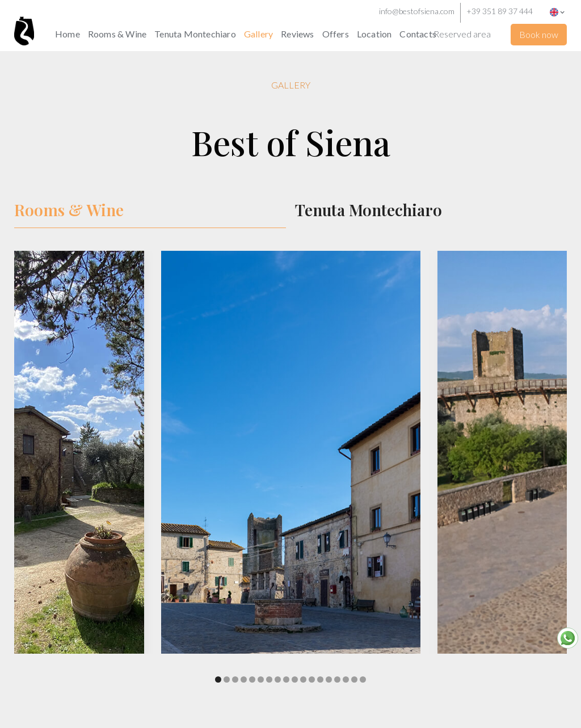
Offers (336, 34)
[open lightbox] (291, 469)
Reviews (297, 34)
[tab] (150, 211)
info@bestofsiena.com (417, 11)
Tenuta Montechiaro (195, 34)
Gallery (258, 34)
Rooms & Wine (117, 34)
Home (68, 34)
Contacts (418, 34)
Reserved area (462, 34)
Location (374, 34)
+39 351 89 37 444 (500, 11)
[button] (560, 11)
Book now (539, 34)
